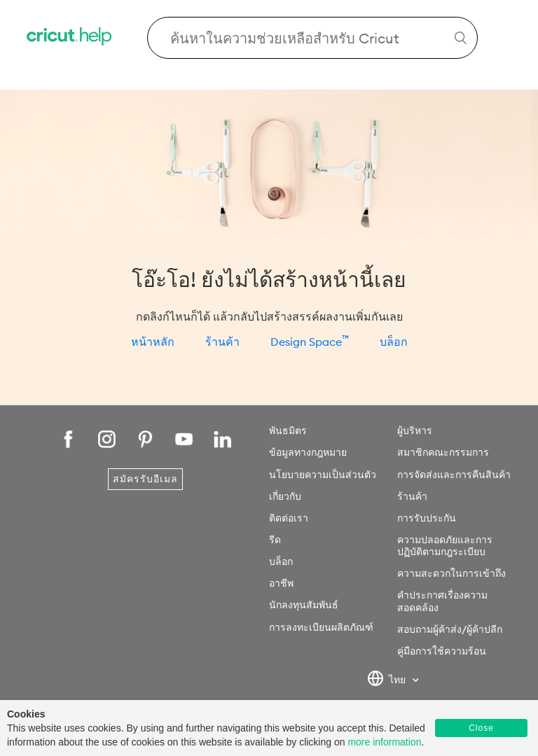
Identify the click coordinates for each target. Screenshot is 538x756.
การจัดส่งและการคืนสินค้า (454, 475)
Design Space (310, 342)
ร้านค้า (222, 342)
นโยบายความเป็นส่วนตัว (323, 475)
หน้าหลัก (153, 342)
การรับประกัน (427, 518)
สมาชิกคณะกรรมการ (443, 452)
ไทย (388, 680)
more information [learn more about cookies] (384, 742)
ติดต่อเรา (289, 518)
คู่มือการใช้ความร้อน (442, 651)
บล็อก (394, 342)
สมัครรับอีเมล (145, 479)
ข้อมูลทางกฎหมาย (308, 452)
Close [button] (481, 728)
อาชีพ (281, 583)
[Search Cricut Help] (312, 38)
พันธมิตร (288, 430)
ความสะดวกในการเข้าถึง (451, 573)
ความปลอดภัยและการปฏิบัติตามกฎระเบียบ (445, 546)
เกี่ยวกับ (285, 496)
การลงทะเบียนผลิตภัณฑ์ (321, 627)
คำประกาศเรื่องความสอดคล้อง (442, 601)
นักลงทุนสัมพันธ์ (304, 605)
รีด (275, 540)
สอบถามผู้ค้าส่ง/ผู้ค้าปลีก (450, 629)
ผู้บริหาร (415, 430)
